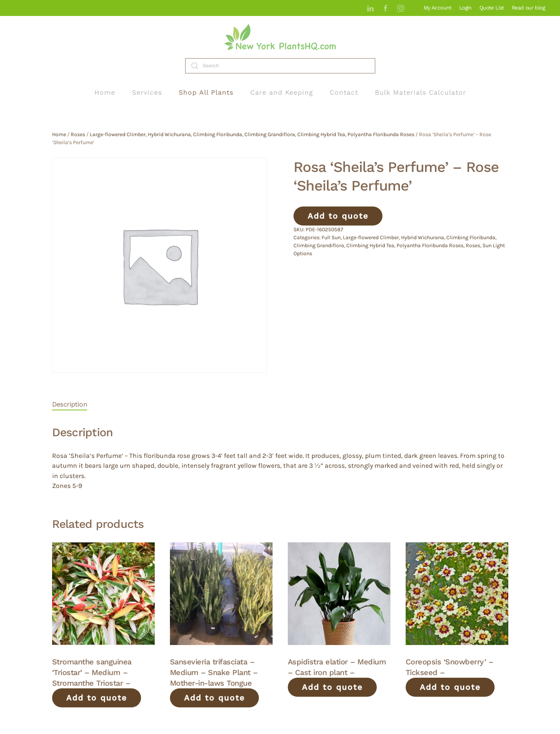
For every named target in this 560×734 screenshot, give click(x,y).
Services (147, 92)
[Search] (280, 66)
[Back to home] (280, 37)
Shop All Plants (206, 92)
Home (105, 92)
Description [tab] (70, 404)
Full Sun (331, 238)
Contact (344, 92)
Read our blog (528, 8)
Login (466, 8)
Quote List (492, 8)
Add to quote (338, 216)
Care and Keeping (282, 92)
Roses (78, 134)
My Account (438, 8)
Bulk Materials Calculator (420, 92)
